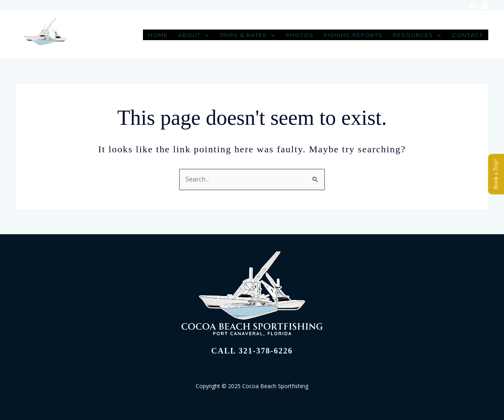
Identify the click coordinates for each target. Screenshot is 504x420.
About (189, 35)
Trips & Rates (243, 35)
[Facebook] (473, 6)
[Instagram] (485, 6)
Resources (413, 35)
